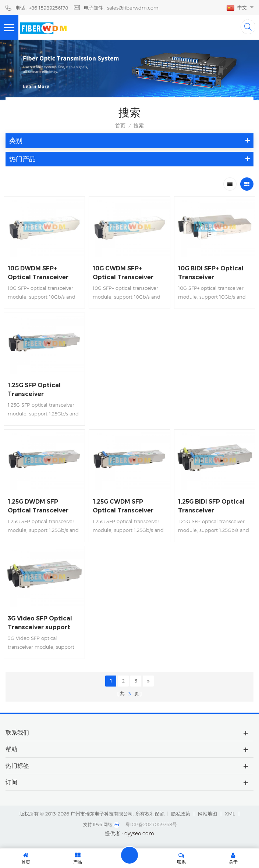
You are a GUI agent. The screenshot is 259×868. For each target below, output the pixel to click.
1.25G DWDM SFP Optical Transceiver (38, 506)
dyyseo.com (139, 833)
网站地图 (207, 814)
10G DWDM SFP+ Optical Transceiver (38, 273)
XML (230, 814)
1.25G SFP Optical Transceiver (34, 390)
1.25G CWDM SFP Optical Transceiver (123, 506)
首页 (120, 126)
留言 (129, 855)
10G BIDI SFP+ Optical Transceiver (211, 273)
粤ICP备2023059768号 (151, 824)
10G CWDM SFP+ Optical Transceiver (123, 273)
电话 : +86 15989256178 (42, 8)
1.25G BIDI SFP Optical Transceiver (211, 506)
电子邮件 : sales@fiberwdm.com (121, 8)
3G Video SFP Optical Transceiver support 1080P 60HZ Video (40, 623)
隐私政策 (181, 814)
